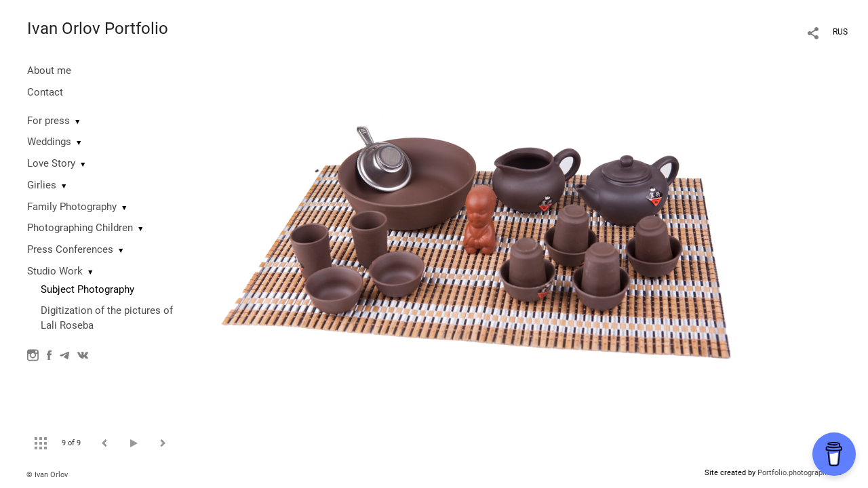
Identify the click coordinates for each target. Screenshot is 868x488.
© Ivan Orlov (47, 475)
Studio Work (55, 271)
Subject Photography (87, 289)
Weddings (49, 142)
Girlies (42, 185)
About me (49, 70)
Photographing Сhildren (80, 228)
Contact (45, 92)
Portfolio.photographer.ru (800, 473)
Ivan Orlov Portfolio (98, 28)
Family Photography (72, 207)
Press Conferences (70, 249)
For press (48, 121)
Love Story (51, 163)
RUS (840, 32)
